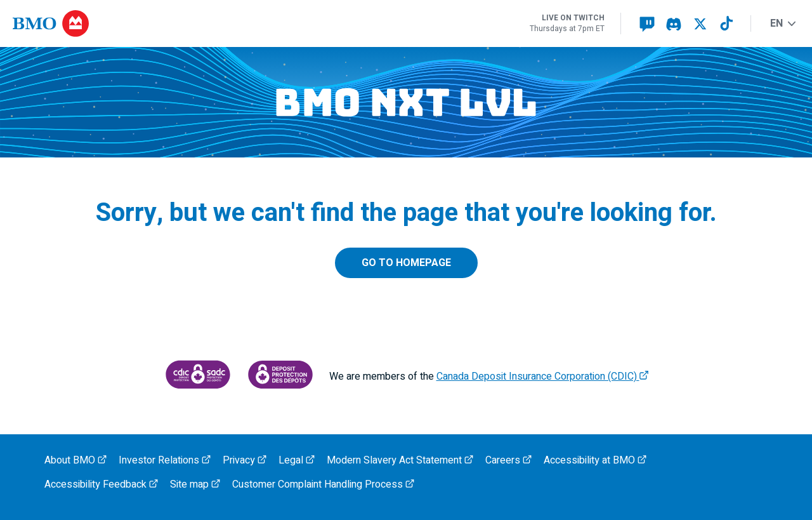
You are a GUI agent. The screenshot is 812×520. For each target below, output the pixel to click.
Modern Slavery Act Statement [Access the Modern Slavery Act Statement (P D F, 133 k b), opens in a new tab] (400, 460)
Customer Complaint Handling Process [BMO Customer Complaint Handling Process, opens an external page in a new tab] (323, 484)
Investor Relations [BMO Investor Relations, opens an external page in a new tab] (165, 460)
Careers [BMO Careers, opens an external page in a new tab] (508, 460)
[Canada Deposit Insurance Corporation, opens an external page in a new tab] (198, 377)
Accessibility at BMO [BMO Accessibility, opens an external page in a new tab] (595, 460)
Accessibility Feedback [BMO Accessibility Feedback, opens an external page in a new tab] (101, 484)
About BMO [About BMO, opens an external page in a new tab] (75, 460)
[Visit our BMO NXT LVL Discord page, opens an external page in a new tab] (674, 24)
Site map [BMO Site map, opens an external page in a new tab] (195, 484)
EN (783, 23)
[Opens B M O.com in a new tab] (51, 23)
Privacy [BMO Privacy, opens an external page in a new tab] (245, 460)
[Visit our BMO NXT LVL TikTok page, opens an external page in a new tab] (727, 24)
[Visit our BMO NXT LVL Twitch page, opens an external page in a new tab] (647, 24)
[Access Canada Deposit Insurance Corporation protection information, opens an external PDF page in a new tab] (280, 377)
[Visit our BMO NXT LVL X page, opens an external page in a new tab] (700, 24)
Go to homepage (406, 263)
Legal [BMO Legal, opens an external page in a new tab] (297, 460)
